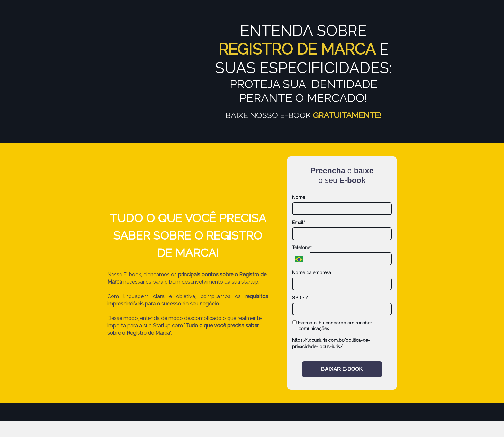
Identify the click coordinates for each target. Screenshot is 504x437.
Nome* (299, 197)
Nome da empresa (312, 273)
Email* (299, 223)
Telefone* (302, 248)
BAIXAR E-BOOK (342, 369)
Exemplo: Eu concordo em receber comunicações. (332, 326)
